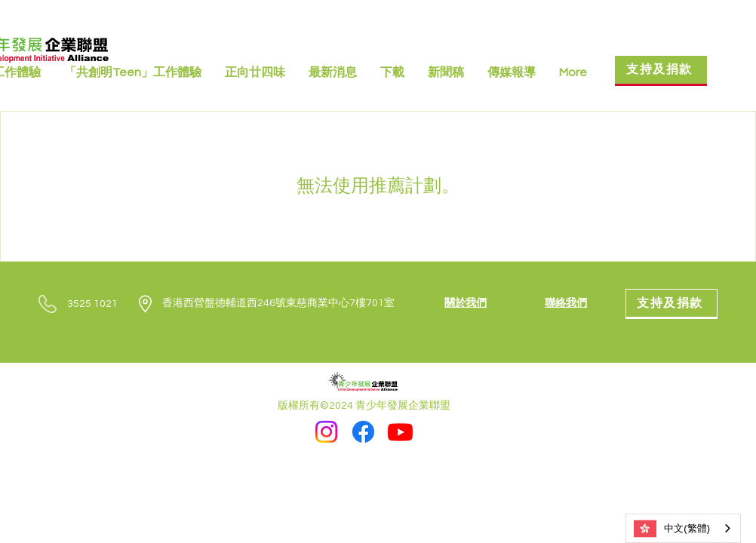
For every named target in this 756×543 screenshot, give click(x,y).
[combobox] (683, 528)
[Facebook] (363, 432)
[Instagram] (326, 432)
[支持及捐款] (661, 71)
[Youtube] (400, 432)
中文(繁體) (672, 529)
